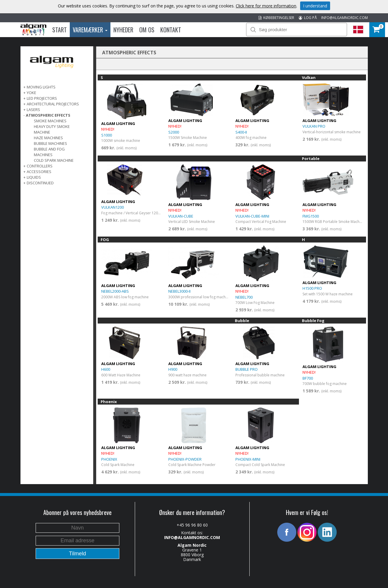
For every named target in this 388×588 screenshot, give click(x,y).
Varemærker (90, 30)
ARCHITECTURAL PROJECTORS (53, 104)
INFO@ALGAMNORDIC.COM (345, 18)
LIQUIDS (34, 177)
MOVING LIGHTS (41, 87)
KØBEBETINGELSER (276, 18)
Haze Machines (48, 138)
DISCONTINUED (40, 183)
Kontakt (171, 30)
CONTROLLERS (40, 166)
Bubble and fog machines (49, 152)
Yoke (31, 93)
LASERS (33, 110)
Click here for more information (266, 6)
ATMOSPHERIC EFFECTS (48, 115)
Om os (147, 30)
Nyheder (123, 30)
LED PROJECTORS (42, 98)
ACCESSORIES (39, 172)
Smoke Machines (50, 121)
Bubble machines (50, 143)
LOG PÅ (308, 18)
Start (60, 30)
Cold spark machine (54, 160)
